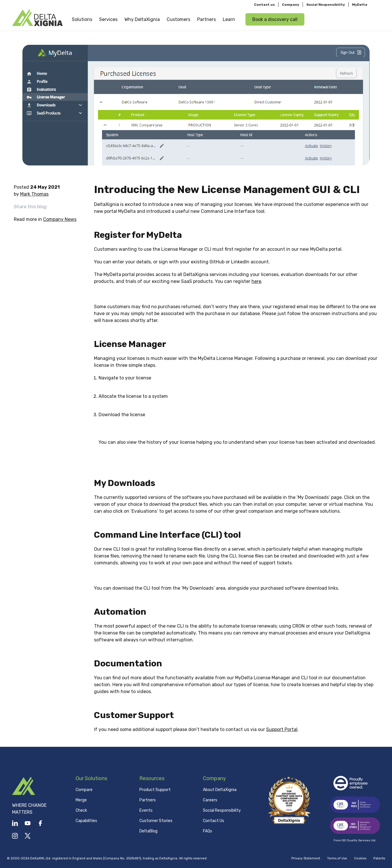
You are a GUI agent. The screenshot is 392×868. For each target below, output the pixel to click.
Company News (60, 219)
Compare (84, 790)
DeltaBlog (148, 831)
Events (146, 810)
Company (291, 5)
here (256, 281)
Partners (148, 800)
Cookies (360, 858)
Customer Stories (156, 821)
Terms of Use (337, 858)
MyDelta (360, 5)
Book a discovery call (275, 19)
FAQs (207, 831)
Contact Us (214, 821)
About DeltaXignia (220, 790)
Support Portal (282, 729)
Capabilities (86, 821)
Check (81, 810)
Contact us (264, 5)
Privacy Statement (306, 858)
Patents (379, 858)
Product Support (155, 790)
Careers (210, 800)
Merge (81, 800)
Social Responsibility (326, 5)
